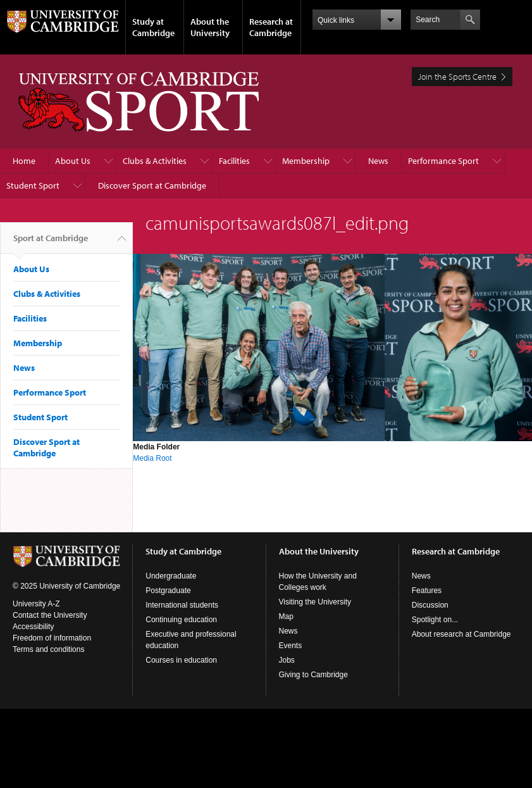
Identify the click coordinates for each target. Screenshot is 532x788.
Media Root (152, 458)
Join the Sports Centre (457, 77)
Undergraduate (171, 576)
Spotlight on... (435, 620)
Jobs (287, 660)
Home (24, 161)
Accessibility (33, 627)
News (378, 161)
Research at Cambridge (271, 27)
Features (427, 591)
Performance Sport (443, 161)
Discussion (430, 605)
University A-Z (36, 604)
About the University (210, 27)
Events (291, 646)
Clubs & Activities (155, 161)
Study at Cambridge (153, 27)
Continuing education (181, 620)
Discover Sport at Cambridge (152, 185)
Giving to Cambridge (313, 675)
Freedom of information (52, 638)
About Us (73, 161)
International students (182, 605)
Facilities (234, 161)
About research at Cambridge (461, 634)
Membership (306, 161)
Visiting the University (315, 602)
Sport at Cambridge (51, 243)
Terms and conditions (48, 649)
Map (286, 616)
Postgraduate (168, 591)
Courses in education (181, 660)
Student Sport (33, 185)
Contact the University (50, 615)
